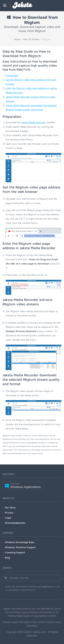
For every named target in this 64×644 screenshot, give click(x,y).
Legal (8, 518)
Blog (7, 557)
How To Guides (31, 39)
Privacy (9, 513)
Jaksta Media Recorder (34, 122)
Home (17, 39)
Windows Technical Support (20, 547)
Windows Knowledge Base (20, 542)
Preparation (12, 75)
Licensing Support (15, 552)
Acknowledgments (15, 523)
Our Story (10, 507)
